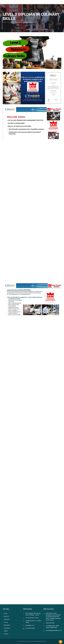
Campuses (7, 628)
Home (6, 614)
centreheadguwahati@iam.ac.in (54, 630)
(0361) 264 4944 (50, 623)
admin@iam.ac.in (30, 625)
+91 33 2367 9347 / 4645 (32, 618)
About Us (6, 616)
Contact (6, 634)
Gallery (6, 631)
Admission (7, 619)
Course (6, 622)
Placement (7, 625)
